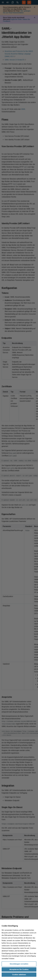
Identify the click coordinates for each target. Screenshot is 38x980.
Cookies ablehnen (19, 975)
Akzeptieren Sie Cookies (19, 969)
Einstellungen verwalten (19, 964)
